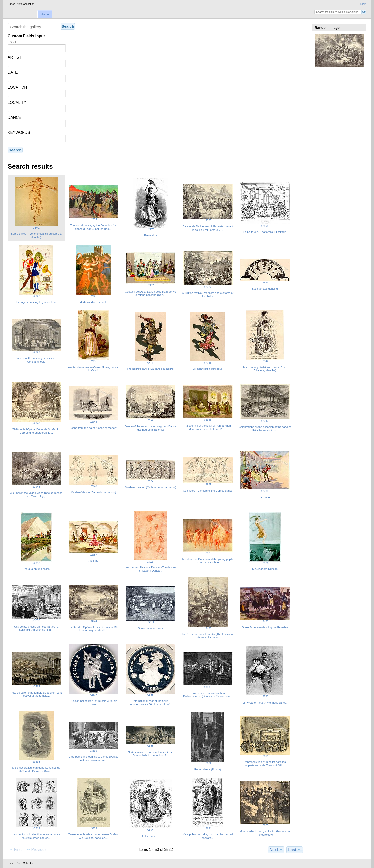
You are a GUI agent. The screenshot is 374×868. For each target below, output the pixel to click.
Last (295, 850)
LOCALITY (17, 102)
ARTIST (14, 57)
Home (45, 14)
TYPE (13, 42)
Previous (36, 849)
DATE (13, 72)
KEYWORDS (19, 133)
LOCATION (17, 87)
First (15, 849)
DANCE (14, 118)
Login (363, 4)
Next (276, 850)
